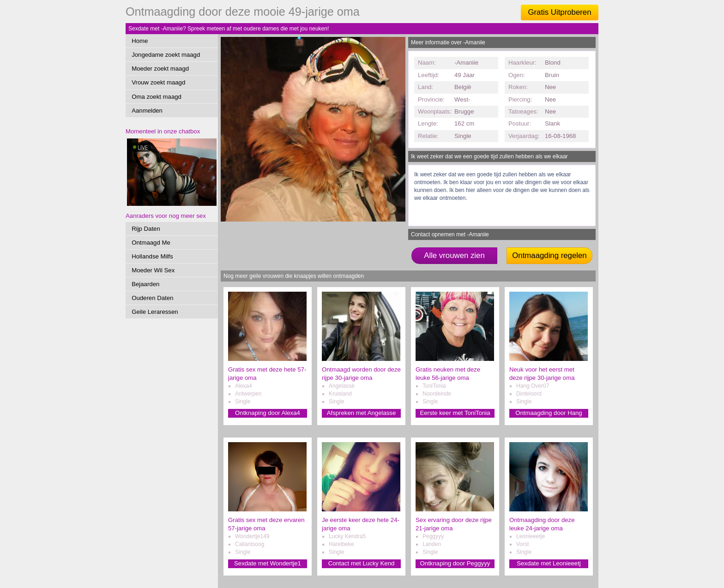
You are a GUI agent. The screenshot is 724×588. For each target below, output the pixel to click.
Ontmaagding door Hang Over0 (549, 413)
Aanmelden (147, 111)
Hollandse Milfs (152, 256)
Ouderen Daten (152, 298)
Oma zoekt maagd (157, 97)
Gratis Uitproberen (559, 12)
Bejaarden (145, 284)
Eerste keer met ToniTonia (455, 413)
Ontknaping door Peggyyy (455, 563)
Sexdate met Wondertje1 (268, 563)
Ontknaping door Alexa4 (268, 413)
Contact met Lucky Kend (362, 563)
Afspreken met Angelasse (362, 413)
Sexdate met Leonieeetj (549, 563)
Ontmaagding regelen (549, 255)
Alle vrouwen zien (454, 255)
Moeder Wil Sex (153, 270)
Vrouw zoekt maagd (158, 82)
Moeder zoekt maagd (160, 69)
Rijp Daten (146, 229)
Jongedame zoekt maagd (166, 55)
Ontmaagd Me (151, 243)
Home (140, 41)
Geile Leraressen (155, 312)
